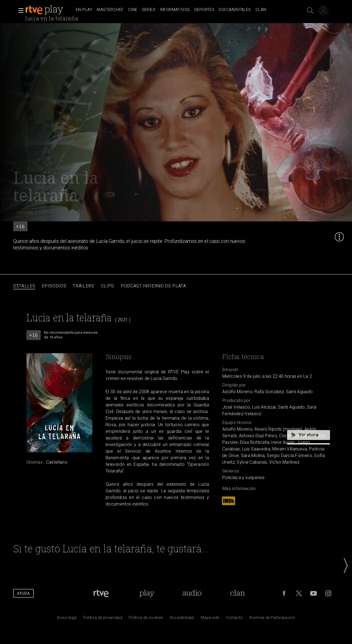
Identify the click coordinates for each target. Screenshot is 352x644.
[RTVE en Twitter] (299, 593)
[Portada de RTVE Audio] (192, 593)
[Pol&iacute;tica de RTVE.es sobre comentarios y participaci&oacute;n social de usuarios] (272, 619)
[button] (19, 10)
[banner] (50, 10)
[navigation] (182, 10)
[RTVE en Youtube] (313, 593)
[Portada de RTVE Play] (147, 593)
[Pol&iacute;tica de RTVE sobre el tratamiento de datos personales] (103, 619)
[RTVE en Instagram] (328, 593)
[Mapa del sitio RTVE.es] (210, 619)
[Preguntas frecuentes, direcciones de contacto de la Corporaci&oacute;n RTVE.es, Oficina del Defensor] (235, 619)
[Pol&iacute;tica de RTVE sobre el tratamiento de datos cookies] (146, 619)
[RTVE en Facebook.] (284, 593)
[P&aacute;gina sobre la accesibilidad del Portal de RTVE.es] (182, 619)
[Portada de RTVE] (101, 593)
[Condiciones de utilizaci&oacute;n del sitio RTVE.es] (67, 619)
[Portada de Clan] (238, 593)
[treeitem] (84, 10)
